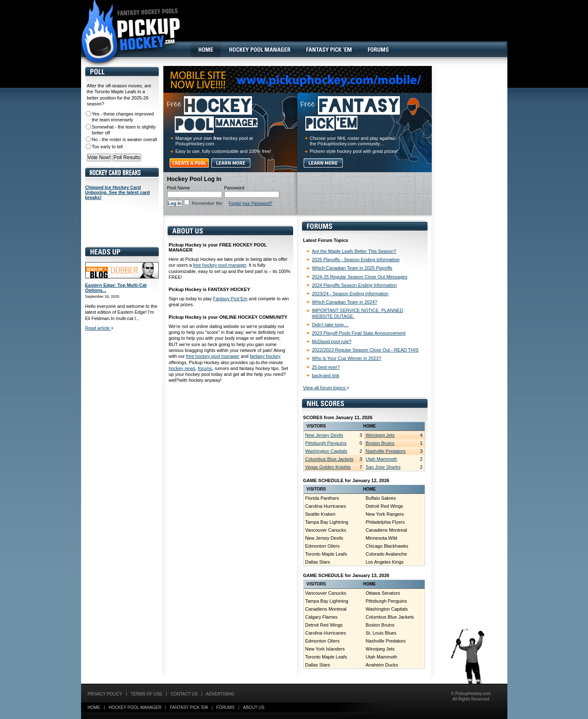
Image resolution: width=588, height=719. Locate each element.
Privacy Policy (105, 694)
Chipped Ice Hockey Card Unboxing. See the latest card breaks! (118, 192)
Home (94, 707)
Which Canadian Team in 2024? (345, 302)
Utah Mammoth (381, 459)
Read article (100, 328)
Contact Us (184, 694)
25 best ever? (326, 367)
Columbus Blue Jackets (329, 459)
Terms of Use (146, 694)
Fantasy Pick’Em (230, 299)
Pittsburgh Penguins (326, 443)
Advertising (220, 694)
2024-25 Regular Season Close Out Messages (360, 277)
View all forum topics (326, 388)
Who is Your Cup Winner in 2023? (347, 358)
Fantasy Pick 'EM (189, 707)
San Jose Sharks (383, 467)
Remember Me (207, 203)
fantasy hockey (265, 356)
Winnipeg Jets (380, 435)
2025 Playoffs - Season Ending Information (356, 260)
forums (205, 368)
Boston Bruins (380, 443)
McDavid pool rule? (332, 341)
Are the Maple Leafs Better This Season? (354, 251)
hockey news (182, 368)
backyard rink (326, 375)
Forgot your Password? (251, 203)
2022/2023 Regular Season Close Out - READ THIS (365, 350)
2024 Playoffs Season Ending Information (354, 285)
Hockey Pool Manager (135, 707)
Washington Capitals (326, 451)
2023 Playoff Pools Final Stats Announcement (359, 333)
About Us (254, 707)
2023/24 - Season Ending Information (350, 294)
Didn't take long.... (331, 325)
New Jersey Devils (324, 435)
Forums (225, 707)
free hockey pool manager (220, 265)
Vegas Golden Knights (328, 467)
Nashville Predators (385, 451)
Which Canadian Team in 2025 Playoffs (352, 268)
